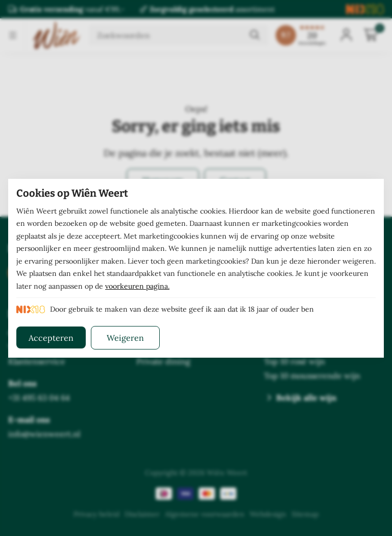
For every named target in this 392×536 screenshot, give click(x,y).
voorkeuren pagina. (137, 286)
